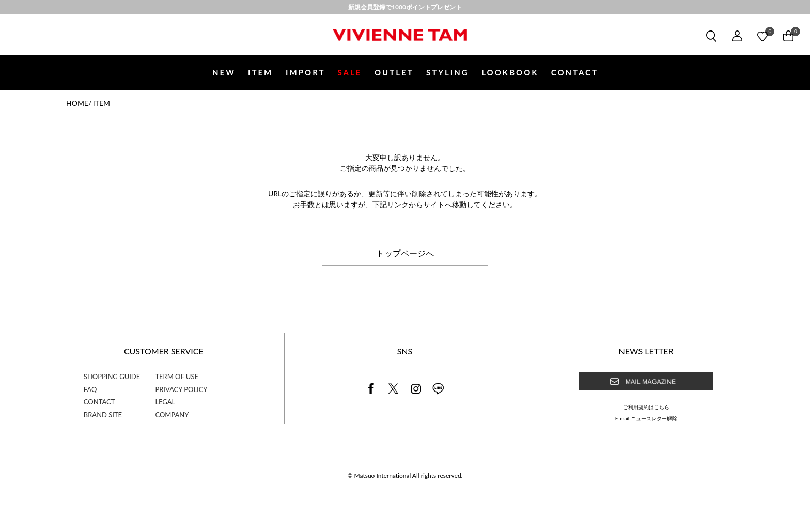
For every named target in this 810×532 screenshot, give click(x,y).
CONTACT (575, 72)
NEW (224, 72)
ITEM (260, 72)
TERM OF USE (177, 377)
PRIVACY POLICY (181, 389)
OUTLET (394, 72)
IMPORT (305, 72)
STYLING (448, 72)
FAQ (90, 389)
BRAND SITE (103, 415)
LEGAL (165, 402)
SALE (350, 72)
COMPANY (172, 415)
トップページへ (405, 253)
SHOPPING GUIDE (112, 377)
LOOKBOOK (510, 72)
